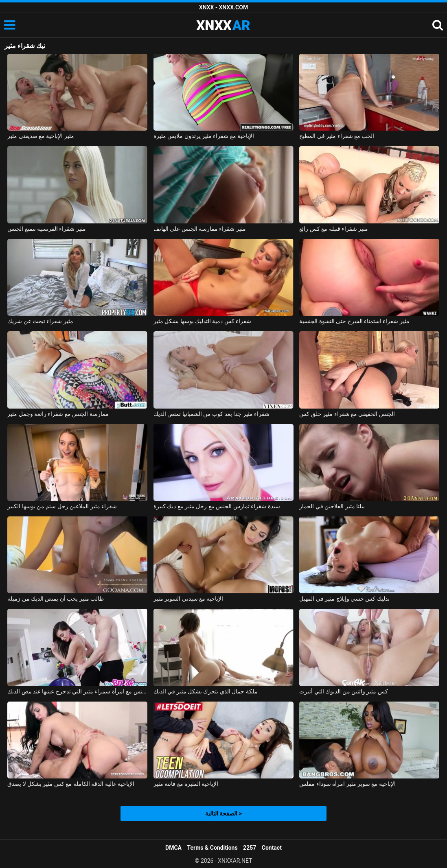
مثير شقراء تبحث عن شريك (40, 321)
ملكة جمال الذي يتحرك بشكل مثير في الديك (206, 691)
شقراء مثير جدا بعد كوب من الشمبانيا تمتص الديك (212, 414)
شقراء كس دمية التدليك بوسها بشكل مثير (203, 321)
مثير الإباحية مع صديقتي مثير (41, 136)
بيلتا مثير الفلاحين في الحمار (332, 506)
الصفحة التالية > (223, 813)
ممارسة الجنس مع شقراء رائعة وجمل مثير (58, 414)
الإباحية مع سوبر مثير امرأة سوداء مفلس (347, 784)
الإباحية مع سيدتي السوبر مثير (188, 599)
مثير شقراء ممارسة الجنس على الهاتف (200, 229)
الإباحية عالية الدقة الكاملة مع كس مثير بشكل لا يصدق (71, 784)
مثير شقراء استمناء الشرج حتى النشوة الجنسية (354, 321)
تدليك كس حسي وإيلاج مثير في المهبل (344, 599)
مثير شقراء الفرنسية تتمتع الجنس (47, 229)
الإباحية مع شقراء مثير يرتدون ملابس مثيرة (204, 136)
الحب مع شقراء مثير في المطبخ (337, 136)
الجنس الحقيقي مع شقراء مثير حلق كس (347, 414)
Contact (272, 848)
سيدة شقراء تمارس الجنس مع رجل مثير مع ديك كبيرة (217, 506)
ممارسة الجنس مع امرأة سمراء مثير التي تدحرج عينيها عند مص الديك (77, 691)
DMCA (173, 848)
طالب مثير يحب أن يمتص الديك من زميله (56, 599)
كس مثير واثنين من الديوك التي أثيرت (344, 691)
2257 (250, 848)
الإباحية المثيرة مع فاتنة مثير (186, 784)
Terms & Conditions (213, 848)
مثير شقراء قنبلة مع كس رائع (334, 229)
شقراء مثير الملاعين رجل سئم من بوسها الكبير (62, 506)
